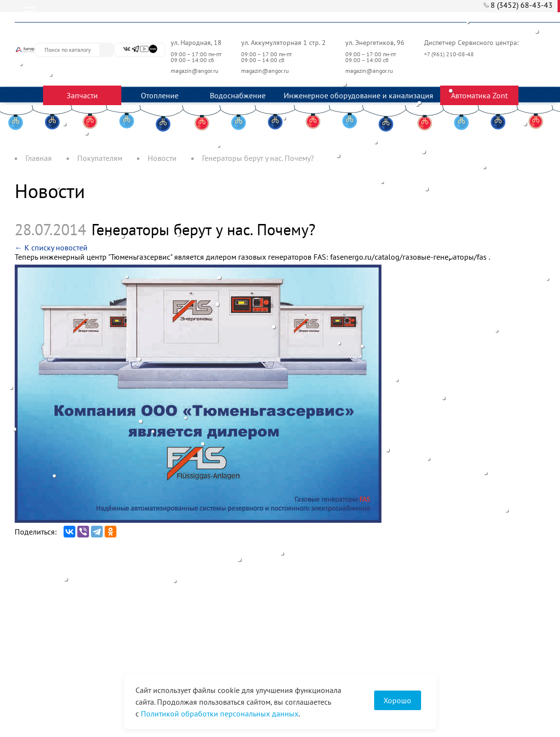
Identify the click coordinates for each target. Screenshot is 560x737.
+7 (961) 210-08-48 (450, 54)
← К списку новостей (51, 247)
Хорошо (397, 700)
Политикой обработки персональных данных (220, 714)
